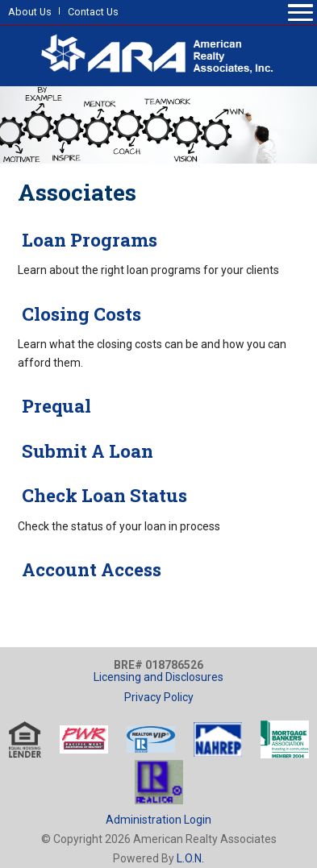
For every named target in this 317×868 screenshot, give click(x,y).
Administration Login (158, 820)
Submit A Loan (86, 451)
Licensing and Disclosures (158, 677)
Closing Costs (79, 314)
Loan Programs (88, 240)
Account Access (90, 569)
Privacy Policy (159, 697)
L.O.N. (190, 858)
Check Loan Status (102, 495)
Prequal (54, 406)
